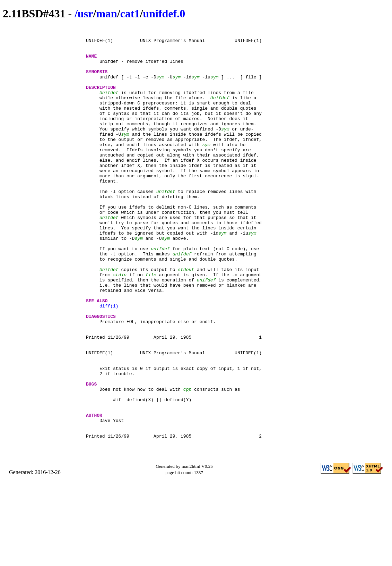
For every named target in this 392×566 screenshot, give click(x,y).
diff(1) (109, 362)
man (106, 14)
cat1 (130, 14)
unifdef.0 (164, 14)
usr (85, 14)
